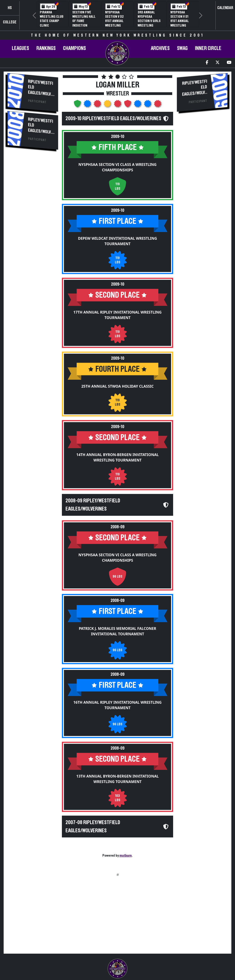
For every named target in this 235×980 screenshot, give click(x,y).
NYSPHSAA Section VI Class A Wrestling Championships (117, 167)
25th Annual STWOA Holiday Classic (117, 386)
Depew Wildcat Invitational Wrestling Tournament (117, 241)
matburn (126, 855)
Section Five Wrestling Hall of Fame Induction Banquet (84, 21)
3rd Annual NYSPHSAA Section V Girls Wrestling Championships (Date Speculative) (149, 25)
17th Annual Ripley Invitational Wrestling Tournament (118, 315)
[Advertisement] (33, 230)
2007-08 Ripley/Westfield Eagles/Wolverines (93, 820)
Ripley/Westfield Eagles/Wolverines (40, 90)
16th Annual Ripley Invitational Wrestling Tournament (118, 698)
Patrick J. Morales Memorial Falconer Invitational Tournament (117, 625)
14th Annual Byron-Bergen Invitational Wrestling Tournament (118, 457)
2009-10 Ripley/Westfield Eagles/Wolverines (113, 119)
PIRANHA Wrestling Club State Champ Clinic (52, 19)
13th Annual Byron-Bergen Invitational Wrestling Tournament (118, 772)
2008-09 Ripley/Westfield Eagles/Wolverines (93, 505)
